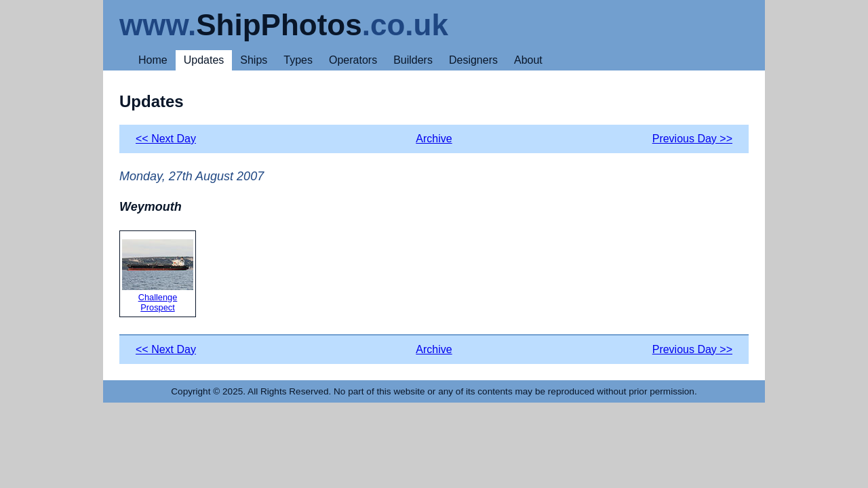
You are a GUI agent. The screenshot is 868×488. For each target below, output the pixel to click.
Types (298, 60)
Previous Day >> (692, 139)
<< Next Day (166, 139)
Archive (434, 139)
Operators (353, 60)
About (528, 60)
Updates (204, 60)
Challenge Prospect (158, 276)
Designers (473, 60)
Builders (413, 60)
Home (153, 60)
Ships (254, 60)
